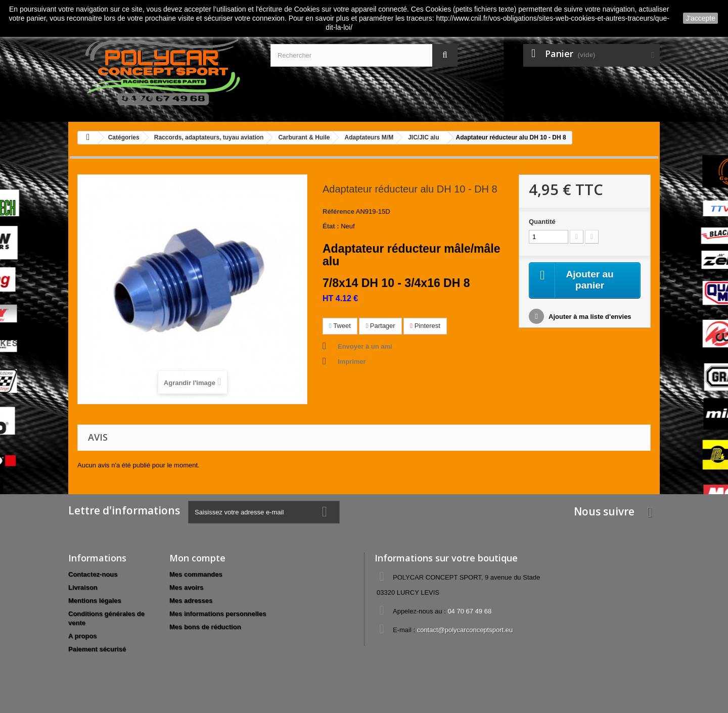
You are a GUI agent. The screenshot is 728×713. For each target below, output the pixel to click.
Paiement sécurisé (97, 649)
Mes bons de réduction (205, 627)
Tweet (340, 326)
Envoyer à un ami (365, 346)
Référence (338, 211)
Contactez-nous (93, 574)
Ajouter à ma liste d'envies (589, 318)
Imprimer (352, 362)
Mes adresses (191, 601)
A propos (83, 636)
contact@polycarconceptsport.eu (465, 630)
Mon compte (197, 558)
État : (331, 226)
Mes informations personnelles (218, 614)
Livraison (83, 587)
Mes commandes (196, 574)
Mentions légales (95, 601)
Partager (380, 326)
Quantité (542, 222)
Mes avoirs (186, 587)
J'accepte (700, 18)
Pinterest (425, 326)
